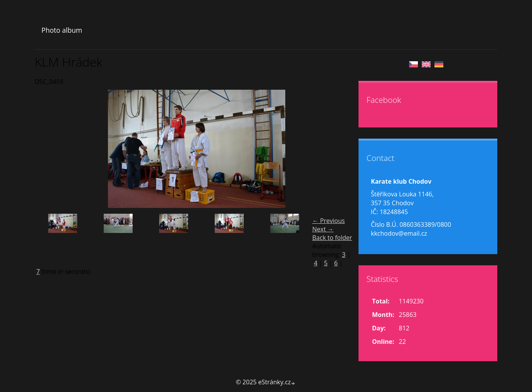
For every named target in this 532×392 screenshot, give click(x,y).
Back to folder (332, 238)
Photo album (62, 30)
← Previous (328, 221)
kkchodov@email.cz (399, 233)
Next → (323, 229)
